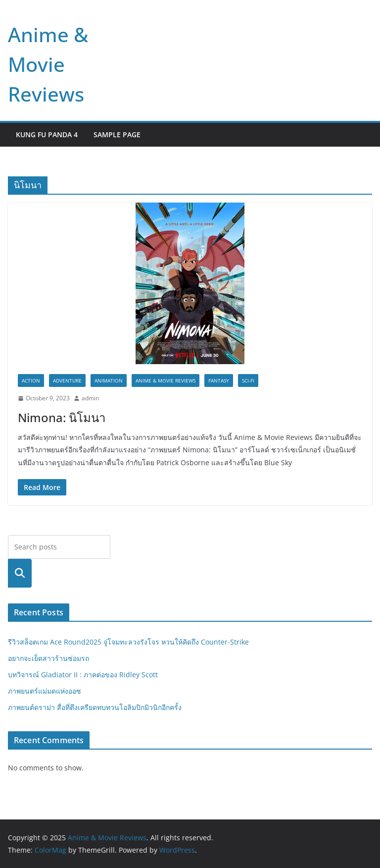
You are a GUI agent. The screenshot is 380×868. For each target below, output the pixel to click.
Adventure (67, 380)
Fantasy (219, 380)
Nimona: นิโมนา (62, 417)
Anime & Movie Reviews (48, 64)
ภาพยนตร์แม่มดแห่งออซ (45, 691)
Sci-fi (248, 380)
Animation (109, 380)
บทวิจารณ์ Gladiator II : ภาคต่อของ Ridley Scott (83, 675)
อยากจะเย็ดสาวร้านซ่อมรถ (48, 658)
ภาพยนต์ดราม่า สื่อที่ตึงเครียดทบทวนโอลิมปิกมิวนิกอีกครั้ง (95, 707)
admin (90, 398)
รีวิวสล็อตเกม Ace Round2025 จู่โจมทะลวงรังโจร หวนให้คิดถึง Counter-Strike (128, 642)
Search (20, 573)
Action (31, 380)
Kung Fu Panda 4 (47, 135)
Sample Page (117, 135)
